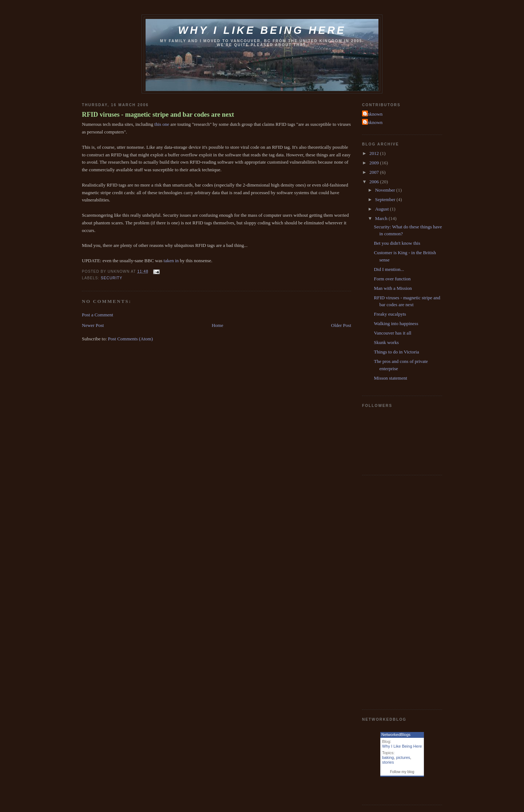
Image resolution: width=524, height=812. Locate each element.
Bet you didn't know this (397, 243)
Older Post (341, 325)
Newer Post (93, 325)
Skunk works (386, 342)
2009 (375, 163)
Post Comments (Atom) (131, 339)
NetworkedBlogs (396, 735)
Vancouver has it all (392, 333)
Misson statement (390, 378)
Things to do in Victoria (396, 352)
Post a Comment (98, 315)
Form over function (392, 279)
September (386, 199)
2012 (375, 153)
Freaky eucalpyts (390, 314)
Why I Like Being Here (402, 746)
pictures (403, 757)
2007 (375, 172)
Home (218, 325)
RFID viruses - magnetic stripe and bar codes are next (158, 115)
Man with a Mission (393, 288)
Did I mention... (389, 269)
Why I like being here (262, 30)
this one (162, 124)
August (383, 209)
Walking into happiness (396, 323)
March (382, 218)
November (386, 190)
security (112, 278)
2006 (375, 182)
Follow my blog (402, 772)
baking (388, 757)
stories (388, 762)
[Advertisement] (391, 591)
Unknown (373, 114)
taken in (171, 261)
